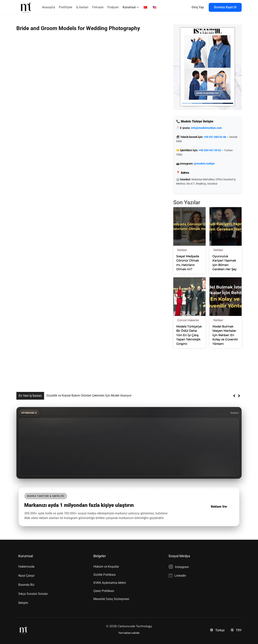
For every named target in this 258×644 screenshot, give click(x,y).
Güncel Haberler (188, 320)
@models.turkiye (204, 164)
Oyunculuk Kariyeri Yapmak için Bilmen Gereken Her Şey (224, 263)
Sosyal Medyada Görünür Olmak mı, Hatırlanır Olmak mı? (188, 263)
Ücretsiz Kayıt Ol (225, 7)
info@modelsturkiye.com (206, 128)
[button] (239, 396)
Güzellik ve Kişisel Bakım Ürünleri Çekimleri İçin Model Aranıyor (89, 395)
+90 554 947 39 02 (210, 150)
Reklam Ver (219, 507)
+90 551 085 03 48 (215, 137)
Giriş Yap (198, 7)
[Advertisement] (129, 447)
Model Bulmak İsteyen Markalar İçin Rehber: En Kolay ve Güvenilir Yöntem (225, 335)
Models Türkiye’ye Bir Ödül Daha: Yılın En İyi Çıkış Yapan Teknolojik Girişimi (189, 335)
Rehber (182, 250)
